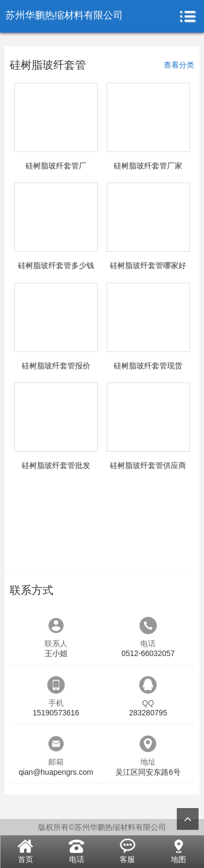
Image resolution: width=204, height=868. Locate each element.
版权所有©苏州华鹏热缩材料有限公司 (102, 827)
